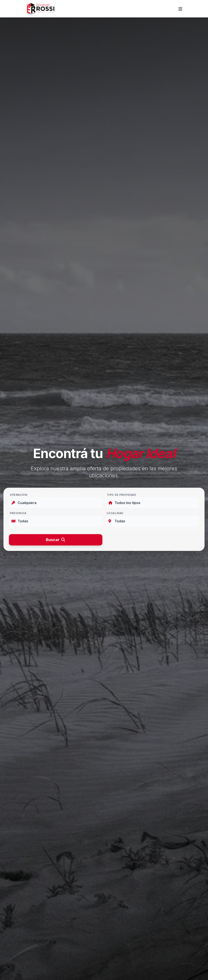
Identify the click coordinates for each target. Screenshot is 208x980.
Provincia (18, 513)
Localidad (115, 513)
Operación (18, 495)
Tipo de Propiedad (121, 495)
